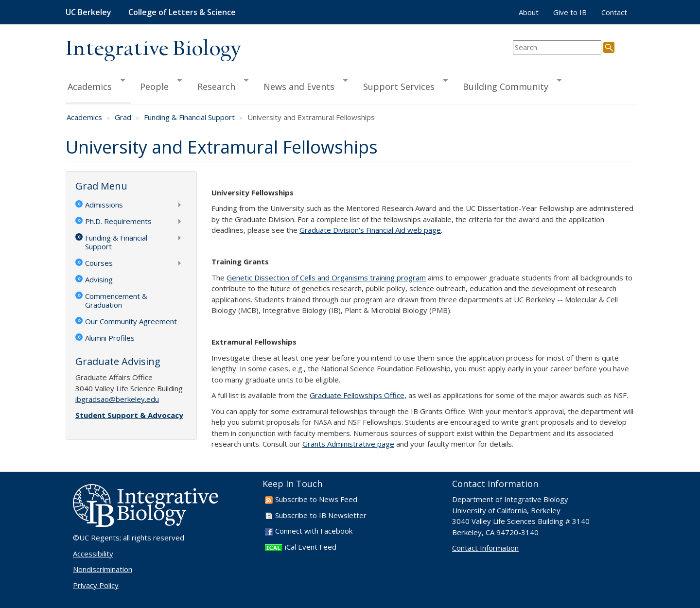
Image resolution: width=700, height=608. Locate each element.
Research (219, 85)
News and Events (301, 85)
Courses (129, 264)
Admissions (129, 206)
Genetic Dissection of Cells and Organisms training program (326, 278)
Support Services (401, 85)
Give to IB (570, 12)
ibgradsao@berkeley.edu (117, 399)
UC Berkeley (88, 12)
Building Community (508, 85)
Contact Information (485, 548)
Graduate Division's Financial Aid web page (370, 230)
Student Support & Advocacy (129, 415)
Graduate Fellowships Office (357, 395)
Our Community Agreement (131, 321)
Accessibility (93, 554)
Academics (95, 85)
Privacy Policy (96, 585)
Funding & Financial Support (189, 117)
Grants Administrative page (348, 444)
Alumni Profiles (110, 338)
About (529, 12)
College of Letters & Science (182, 12)
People (157, 85)
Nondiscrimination (103, 569)
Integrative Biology (153, 49)
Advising (99, 279)
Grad (123, 117)
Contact (614, 12)
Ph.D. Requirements (129, 222)
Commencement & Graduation (116, 300)
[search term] (557, 47)
